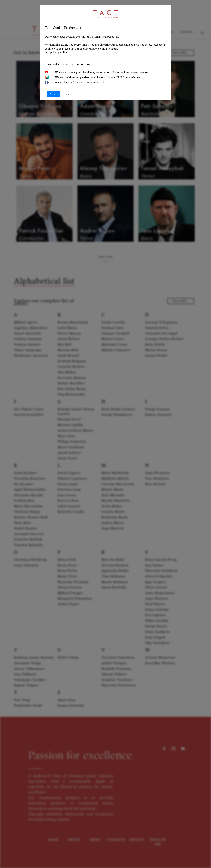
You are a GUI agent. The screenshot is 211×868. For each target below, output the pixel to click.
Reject (67, 94)
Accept (54, 94)
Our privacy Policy (56, 53)
